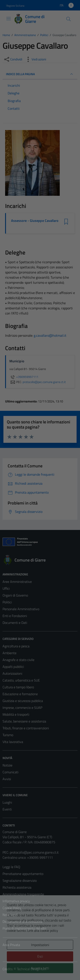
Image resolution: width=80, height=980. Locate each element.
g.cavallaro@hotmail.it (50, 335)
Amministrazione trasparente (23, 894)
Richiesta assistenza (17, 887)
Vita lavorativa (13, 742)
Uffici (6, 588)
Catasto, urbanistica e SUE (21, 680)
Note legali (10, 915)
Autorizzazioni (12, 673)
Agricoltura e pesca (16, 646)
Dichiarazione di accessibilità (22, 921)
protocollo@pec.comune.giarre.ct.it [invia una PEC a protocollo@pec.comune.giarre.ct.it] (44, 382)
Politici (7, 602)
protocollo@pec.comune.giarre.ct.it (34, 852)
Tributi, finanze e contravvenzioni (26, 728)
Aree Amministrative (17, 582)
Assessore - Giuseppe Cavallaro (35, 221)
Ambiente (9, 653)
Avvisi (7, 779)
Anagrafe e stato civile (18, 660)
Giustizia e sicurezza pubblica (23, 701)
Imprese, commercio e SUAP (22, 708)
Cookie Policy (12, 908)
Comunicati (10, 772)
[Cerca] (68, 19)
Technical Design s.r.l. (32, 969)
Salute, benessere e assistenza (24, 721)
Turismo (8, 735)
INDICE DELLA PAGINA (40, 74)
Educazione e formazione (20, 694)
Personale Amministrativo (21, 609)
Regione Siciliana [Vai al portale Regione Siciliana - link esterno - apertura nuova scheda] (15, 6)
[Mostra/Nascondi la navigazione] (9, 19)
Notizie (7, 765)
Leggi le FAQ (11, 867)
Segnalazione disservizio (20, 881)
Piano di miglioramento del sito (24, 928)
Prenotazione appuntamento (23, 874)
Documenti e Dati (15, 623)
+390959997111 (24, 377)
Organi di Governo (15, 595)
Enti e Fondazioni (15, 616)
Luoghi (7, 802)
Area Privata (11, 945)
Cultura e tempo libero (18, 687)
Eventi (7, 809)
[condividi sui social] (13, 59)
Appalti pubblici (13, 667)
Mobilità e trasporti (16, 714)
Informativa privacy (16, 901)
